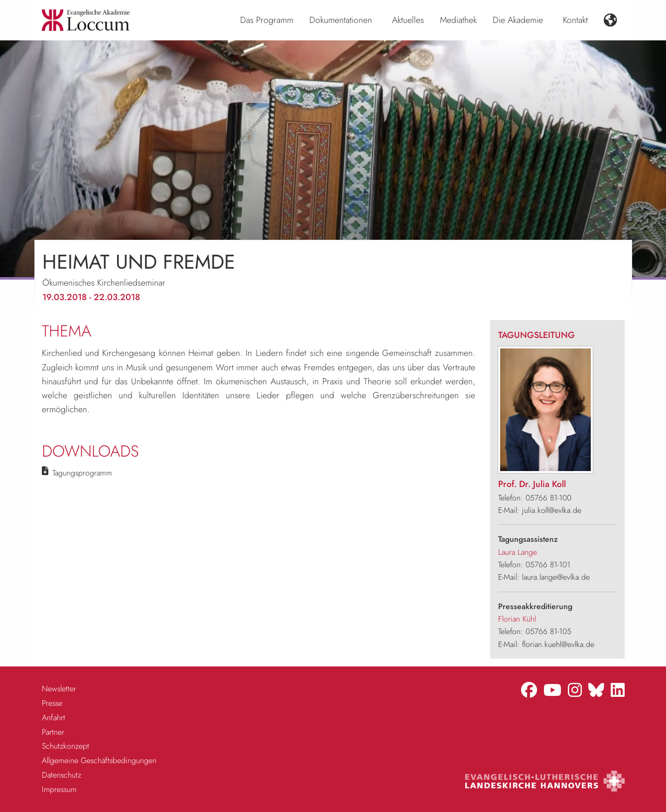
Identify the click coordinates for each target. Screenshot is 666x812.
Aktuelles (408, 20)
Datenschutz (62, 775)
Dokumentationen (341, 20)
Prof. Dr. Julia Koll (532, 484)
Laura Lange (518, 552)
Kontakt (575, 20)
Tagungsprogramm (82, 473)
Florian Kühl (517, 619)
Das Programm (267, 20)
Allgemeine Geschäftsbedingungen (99, 760)
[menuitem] (267, 20)
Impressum (59, 789)
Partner (53, 732)
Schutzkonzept (66, 746)
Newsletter (59, 689)
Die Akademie (518, 20)
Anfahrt (54, 718)
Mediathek (458, 20)
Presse (52, 703)
